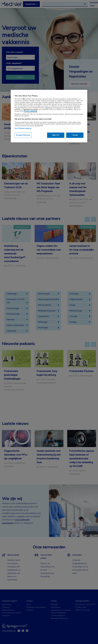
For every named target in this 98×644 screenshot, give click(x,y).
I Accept (75, 135)
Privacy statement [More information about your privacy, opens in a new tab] (31, 111)
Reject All (56, 135)
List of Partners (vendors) (23, 128)
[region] (49, 116)
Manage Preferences (23, 135)
